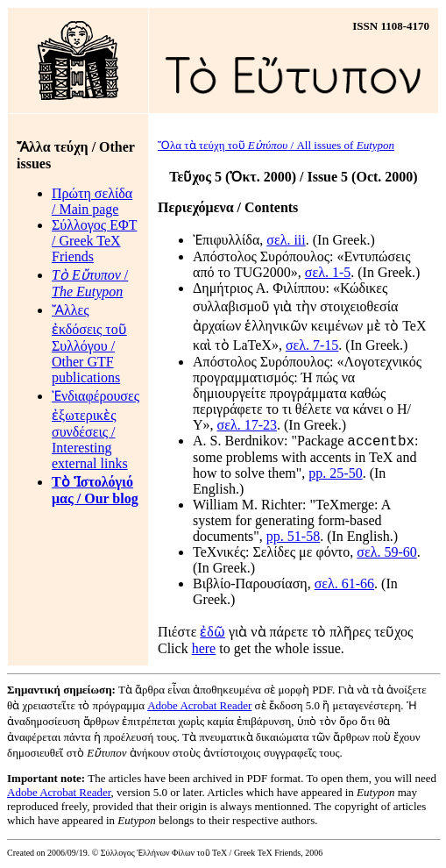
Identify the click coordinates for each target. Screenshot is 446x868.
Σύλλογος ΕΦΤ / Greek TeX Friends (94, 241)
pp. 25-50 (335, 476)
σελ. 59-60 (386, 555)
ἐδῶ (212, 634)
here (204, 651)
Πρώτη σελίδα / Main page (92, 201)
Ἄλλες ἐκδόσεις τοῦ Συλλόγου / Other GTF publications (89, 344)
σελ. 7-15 (312, 345)
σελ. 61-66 (344, 586)
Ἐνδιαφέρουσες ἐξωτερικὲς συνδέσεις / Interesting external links (96, 430)
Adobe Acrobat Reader (199, 708)
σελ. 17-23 (247, 425)
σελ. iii (286, 240)
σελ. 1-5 (328, 272)
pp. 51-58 (293, 539)
